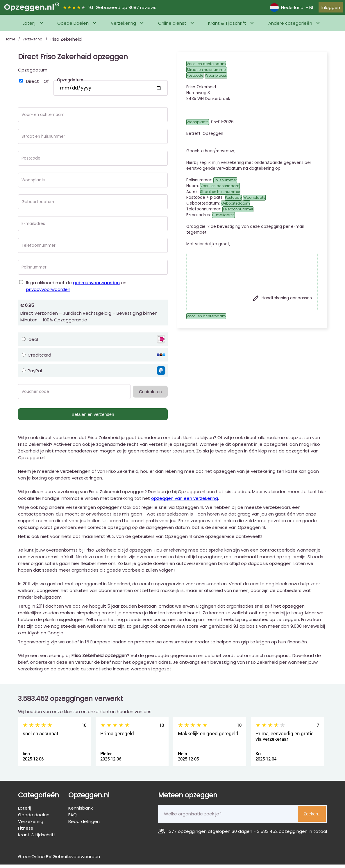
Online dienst (172, 27)
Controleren (150, 395)
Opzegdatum (33, 73)
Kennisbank (81, 811)
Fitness (26, 832)
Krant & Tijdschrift (227, 27)
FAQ (73, 818)
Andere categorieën (290, 27)
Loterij (29, 27)
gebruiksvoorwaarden (96, 286)
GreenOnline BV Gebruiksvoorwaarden (59, 860)
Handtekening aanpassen (282, 302)
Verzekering (123, 27)
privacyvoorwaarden (48, 293)
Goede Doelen (73, 27)
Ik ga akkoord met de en (76, 289)
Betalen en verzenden (93, 418)
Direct (33, 85)
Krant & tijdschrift (37, 838)
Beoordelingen (84, 825)
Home (10, 43)
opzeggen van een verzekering (185, 502)
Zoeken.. (312, 817)
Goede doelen (34, 818)
